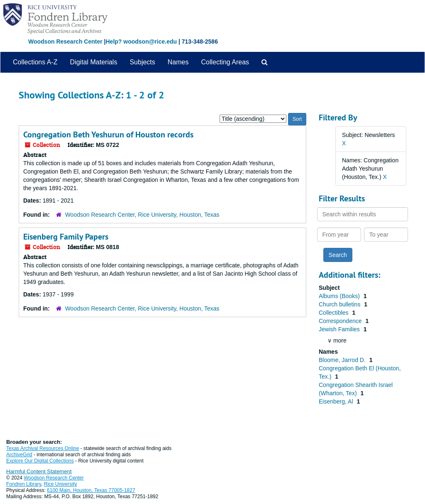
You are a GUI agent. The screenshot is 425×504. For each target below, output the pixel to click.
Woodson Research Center (65, 42)
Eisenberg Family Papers (66, 237)
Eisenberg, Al (337, 401)
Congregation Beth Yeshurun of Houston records (108, 135)
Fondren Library (24, 484)
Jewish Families (340, 329)
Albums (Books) (340, 296)
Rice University (61, 484)
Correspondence (341, 321)
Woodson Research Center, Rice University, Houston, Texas (142, 215)
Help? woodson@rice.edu (141, 42)
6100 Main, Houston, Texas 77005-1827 (91, 490)
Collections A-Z (35, 62)
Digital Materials (94, 62)
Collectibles (334, 313)
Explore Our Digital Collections (40, 461)
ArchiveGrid (19, 455)
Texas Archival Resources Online (43, 448)
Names (178, 62)
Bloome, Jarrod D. (343, 360)
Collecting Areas (225, 62)
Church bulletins (340, 304)
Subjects (142, 62)
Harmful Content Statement (39, 471)
